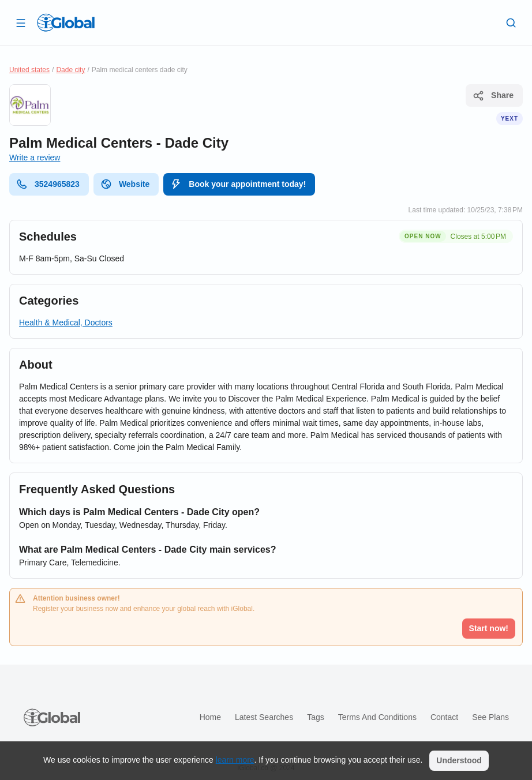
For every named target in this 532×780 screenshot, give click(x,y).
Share (493, 96)
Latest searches (264, 717)
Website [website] (125, 184)
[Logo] (66, 22)
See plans (490, 717)
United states (29, 70)
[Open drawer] (21, 22)
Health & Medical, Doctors (66, 322)
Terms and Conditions (377, 717)
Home (210, 717)
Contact (444, 717)
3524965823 (48, 184)
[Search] (511, 22)
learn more (235, 760)
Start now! (489, 628)
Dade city (70, 70)
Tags (316, 717)
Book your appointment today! (238, 184)
